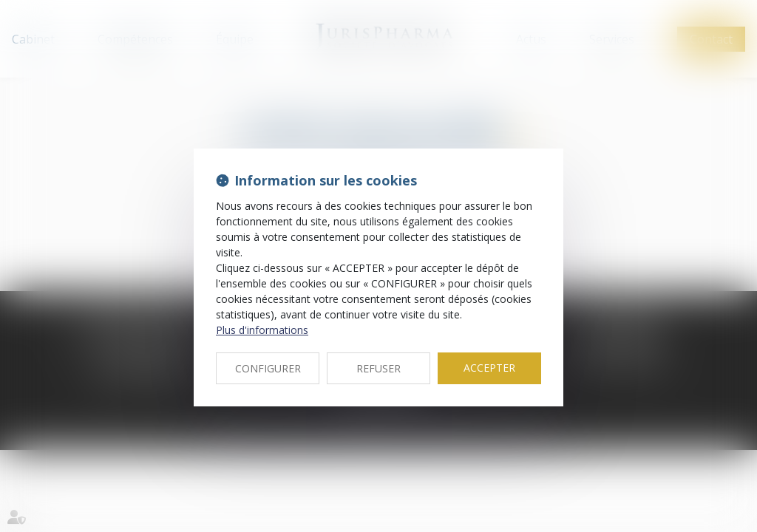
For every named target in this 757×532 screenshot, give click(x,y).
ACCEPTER (489, 368)
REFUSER (378, 368)
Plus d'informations (262, 330)
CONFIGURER (268, 368)
